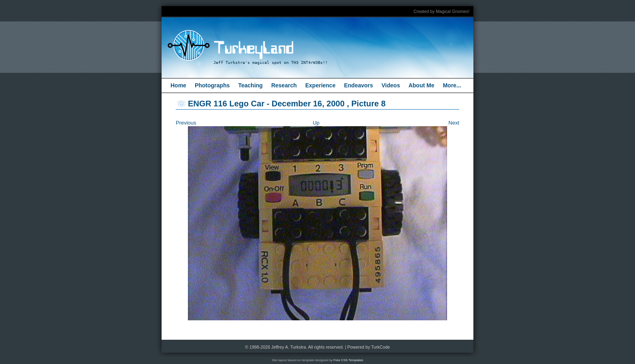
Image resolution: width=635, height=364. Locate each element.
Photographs (212, 85)
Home (178, 85)
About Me (422, 85)
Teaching (250, 85)
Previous (186, 123)
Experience (321, 85)
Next (454, 123)
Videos (391, 85)
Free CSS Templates (349, 360)
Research (284, 85)
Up (316, 123)
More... (452, 85)
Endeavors (358, 85)
